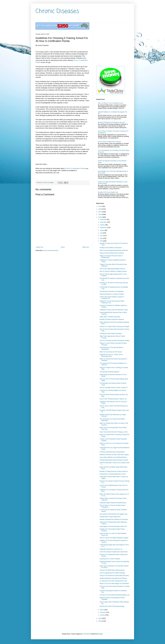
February (103, 612)
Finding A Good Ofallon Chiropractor (111, 248)
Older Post (86, 247)
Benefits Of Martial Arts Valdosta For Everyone (114, 519)
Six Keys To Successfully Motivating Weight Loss (115, 595)
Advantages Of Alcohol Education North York (113, 526)
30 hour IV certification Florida (75, 168)
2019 (100, 206)
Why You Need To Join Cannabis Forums (111, 103)
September (104, 228)
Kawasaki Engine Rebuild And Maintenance (113, 503)
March (102, 610)
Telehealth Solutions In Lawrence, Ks (111, 549)
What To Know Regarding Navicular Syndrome (114, 250)
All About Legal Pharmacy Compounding (112, 452)
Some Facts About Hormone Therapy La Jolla (114, 432)
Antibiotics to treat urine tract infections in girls (114, 310)
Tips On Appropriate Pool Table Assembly (112, 573)
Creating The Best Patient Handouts (111, 334)
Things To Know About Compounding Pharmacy (114, 576)
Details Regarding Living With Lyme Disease (113, 578)
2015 (100, 217)
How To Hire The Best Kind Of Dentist (109, 142)
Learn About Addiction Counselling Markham (113, 457)
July (101, 233)
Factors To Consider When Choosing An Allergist (115, 327)
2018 (100, 209)
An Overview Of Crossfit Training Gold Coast (113, 581)
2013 (100, 621)
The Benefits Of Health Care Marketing (112, 291)
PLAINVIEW (86, 634)
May (102, 238)
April (102, 241)
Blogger (100, 634)
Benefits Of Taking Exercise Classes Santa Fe (114, 471)
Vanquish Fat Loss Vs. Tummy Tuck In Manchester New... (111, 355)
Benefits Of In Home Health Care (108, 192)
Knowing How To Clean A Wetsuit (110, 559)
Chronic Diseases (57, 11)
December (103, 220)
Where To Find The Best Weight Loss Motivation (114, 584)
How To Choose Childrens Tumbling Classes (113, 271)
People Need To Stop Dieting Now (110, 517)
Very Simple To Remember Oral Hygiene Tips (113, 514)
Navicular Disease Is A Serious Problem (112, 294)
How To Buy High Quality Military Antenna (112, 269)
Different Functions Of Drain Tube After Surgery (114, 455)
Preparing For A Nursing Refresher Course (113, 474)
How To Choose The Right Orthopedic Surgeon (114, 538)
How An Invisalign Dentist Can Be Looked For (114, 388)
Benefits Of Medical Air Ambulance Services (111, 122)
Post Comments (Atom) (51, 250)
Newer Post (40, 247)
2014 (100, 618)
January (103, 615)
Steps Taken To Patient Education (110, 317)
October (103, 225)
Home (63, 247)
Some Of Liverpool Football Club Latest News (114, 552)
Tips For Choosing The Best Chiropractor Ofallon (115, 341)
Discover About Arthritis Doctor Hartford (112, 253)
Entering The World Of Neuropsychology (112, 606)
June (102, 236)
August (102, 230)
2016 (100, 214)
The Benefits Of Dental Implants (109, 372)
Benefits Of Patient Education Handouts (112, 319)
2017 (100, 212)
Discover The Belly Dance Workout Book (112, 570)
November (103, 222)
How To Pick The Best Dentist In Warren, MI (113, 399)
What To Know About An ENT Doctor (111, 352)
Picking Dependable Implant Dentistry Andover (114, 460)
